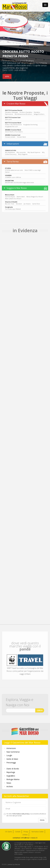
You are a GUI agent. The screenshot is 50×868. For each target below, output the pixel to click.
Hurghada (9, 206)
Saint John (8, 118)
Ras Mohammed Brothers (23, 113)
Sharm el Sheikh (11, 200)
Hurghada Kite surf (11, 125)
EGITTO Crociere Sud (13, 116)
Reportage (11, 772)
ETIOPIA (8, 167)
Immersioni (11, 748)
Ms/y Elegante (23, 153)
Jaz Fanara (27, 202)
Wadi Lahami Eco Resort (13, 197)
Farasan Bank (21, 136)
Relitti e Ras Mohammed (13, 123)
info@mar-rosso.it (29, 838)
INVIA (42, 820)
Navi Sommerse (13, 752)
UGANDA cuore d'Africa (13, 176)
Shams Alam (21, 195)
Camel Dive (36, 202)
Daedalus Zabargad (12, 111)
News (9, 783)
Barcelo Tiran (10, 202)
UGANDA (8, 174)
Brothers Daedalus (26, 111)
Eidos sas (17, 864)
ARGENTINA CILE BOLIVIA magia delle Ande (19, 181)
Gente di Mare (12, 759)
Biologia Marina (13, 779)
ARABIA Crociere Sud (13, 134)
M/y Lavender (21, 151)
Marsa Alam (10, 193)
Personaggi (11, 763)
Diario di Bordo (13, 769)
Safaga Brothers (39, 113)
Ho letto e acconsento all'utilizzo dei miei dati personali (25, 815)
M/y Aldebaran (10, 151)
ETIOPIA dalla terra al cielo (14, 169)
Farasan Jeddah (10, 136)
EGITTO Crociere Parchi (14, 109)
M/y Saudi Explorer (34, 151)
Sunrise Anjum (10, 195)
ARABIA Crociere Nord (13, 128)
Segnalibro (11, 776)
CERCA (40, 709)
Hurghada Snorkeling (30, 123)
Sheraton (19, 202)
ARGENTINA (9, 179)
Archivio (10, 786)
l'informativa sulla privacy (21, 814)
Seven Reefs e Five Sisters (14, 130)
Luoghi (9, 755)
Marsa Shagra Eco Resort (35, 195)
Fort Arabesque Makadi (13, 208)
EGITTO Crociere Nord (13, 121)
